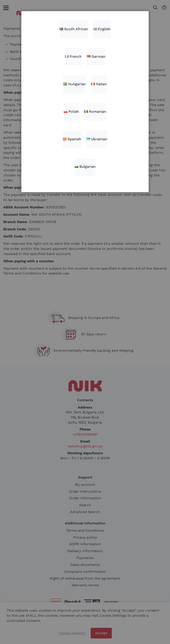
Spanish (72, 139)
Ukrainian (97, 139)
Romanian (95, 112)
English (102, 29)
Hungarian (75, 84)
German (96, 56)
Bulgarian (85, 167)
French (73, 56)
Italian (99, 84)
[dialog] (85, 322)
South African (74, 29)
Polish (71, 112)
